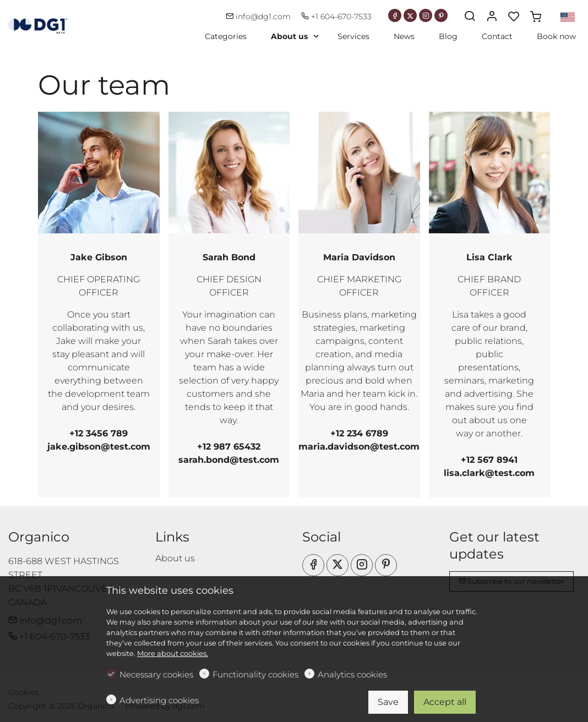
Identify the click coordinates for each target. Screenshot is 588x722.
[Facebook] (395, 15)
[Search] (470, 17)
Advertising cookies (159, 700)
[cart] (536, 17)
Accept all (445, 702)
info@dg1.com (259, 17)
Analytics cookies (352, 674)
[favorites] (514, 17)
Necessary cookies (156, 674)
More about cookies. (173, 653)
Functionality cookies (255, 674)
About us (175, 558)
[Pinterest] (441, 15)
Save (388, 702)
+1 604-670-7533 (336, 17)
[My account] (492, 17)
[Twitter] (410, 15)
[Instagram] (426, 15)
